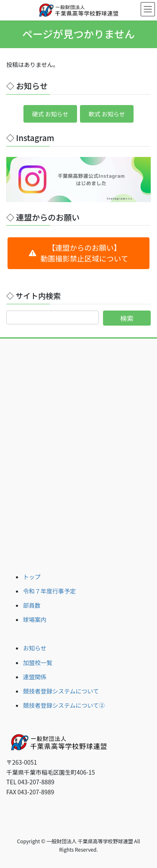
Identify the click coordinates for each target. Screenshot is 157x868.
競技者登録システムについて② (64, 705)
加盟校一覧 (38, 663)
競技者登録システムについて (61, 691)
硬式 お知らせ (50, 114)
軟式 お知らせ (107, 114)
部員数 (32, 605)
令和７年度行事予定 (49, 591)
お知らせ (35, 648)
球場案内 (35, 619)
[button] (78, 253)
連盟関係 (35, 677)
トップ (32, 577)
